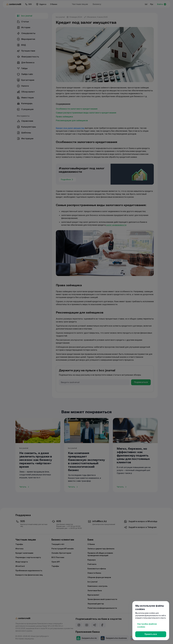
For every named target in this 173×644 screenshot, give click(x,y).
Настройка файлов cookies (147, 625)
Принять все (151, 634)
